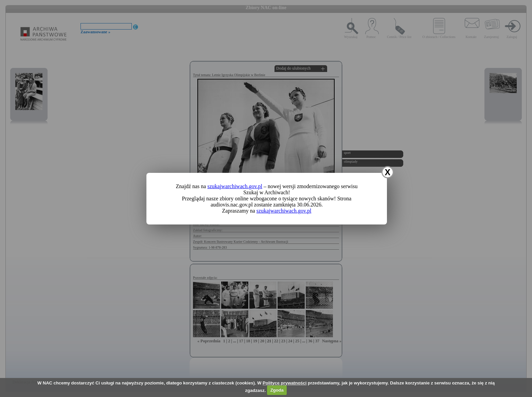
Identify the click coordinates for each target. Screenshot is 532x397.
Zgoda (277, 390)
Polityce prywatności (285, 383)
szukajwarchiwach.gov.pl (235, 186)
